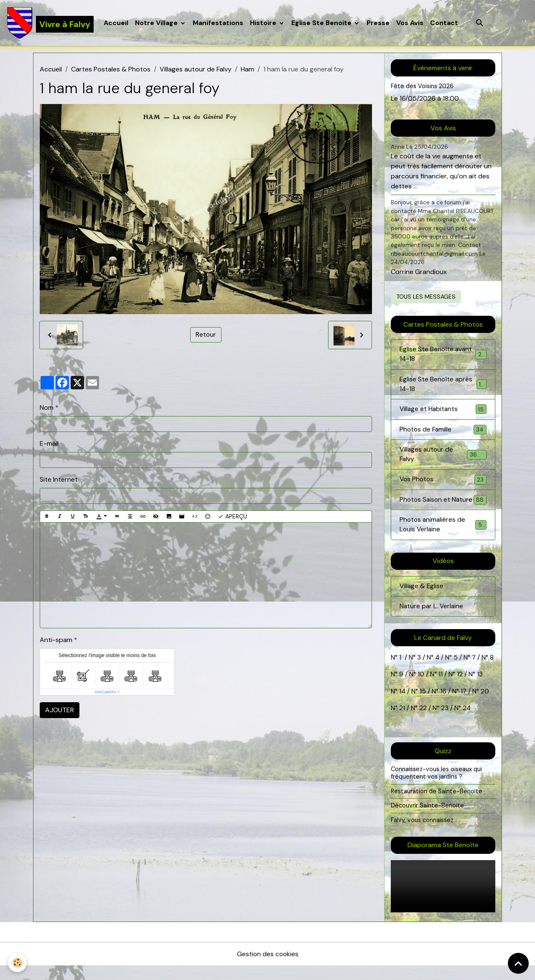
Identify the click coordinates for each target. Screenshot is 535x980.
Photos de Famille (443, 432)
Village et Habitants (443, 411)
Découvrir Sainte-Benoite (427, 820)
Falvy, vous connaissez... (424, 834)
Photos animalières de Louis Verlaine (443, 539)
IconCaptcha (106, 693)
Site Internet (59, 480)
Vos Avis (410, 23)
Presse (378, 23)
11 (440, 689)
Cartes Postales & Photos (111, 70)
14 (403, 706)
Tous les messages (426, 297)
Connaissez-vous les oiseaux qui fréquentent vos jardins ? (437, 787)
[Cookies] (18, 963)
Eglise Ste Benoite (323, 23)
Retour (206, 335)
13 (480, 689)
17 (464, 706)
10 (420, 689)
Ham (247, 70)
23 (445, 722)
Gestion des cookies (267, 968)
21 (403, 722)
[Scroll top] (518, 963)
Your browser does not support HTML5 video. (443, 900)
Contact (445, 23)
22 (422, 722)
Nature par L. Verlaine (432, 621)
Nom (47, 408)
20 (485, 706)
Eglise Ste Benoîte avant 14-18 (443, 355)
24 (466, 722)
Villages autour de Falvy (196, 70)
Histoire (264, 23)
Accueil (116, 23)
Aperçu (232, 517)
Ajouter (60, 711)
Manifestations (218, 23)
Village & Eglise (422, 600)
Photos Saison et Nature (443, 508)
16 (444, 706)
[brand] (50, 23)
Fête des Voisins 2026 (422, 87)
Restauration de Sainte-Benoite (437, 805)
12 (461, 689)
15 (423, 706)
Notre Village (158, 23)
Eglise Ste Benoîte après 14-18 (443, 386)
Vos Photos (443, 483)
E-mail (49, 444)
